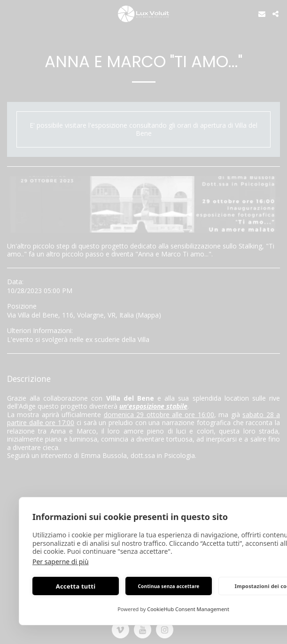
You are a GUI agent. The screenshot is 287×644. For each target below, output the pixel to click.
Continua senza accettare (168, 586)
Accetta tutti (76, 586)
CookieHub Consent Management (188, 609)
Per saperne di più (61, 562)
